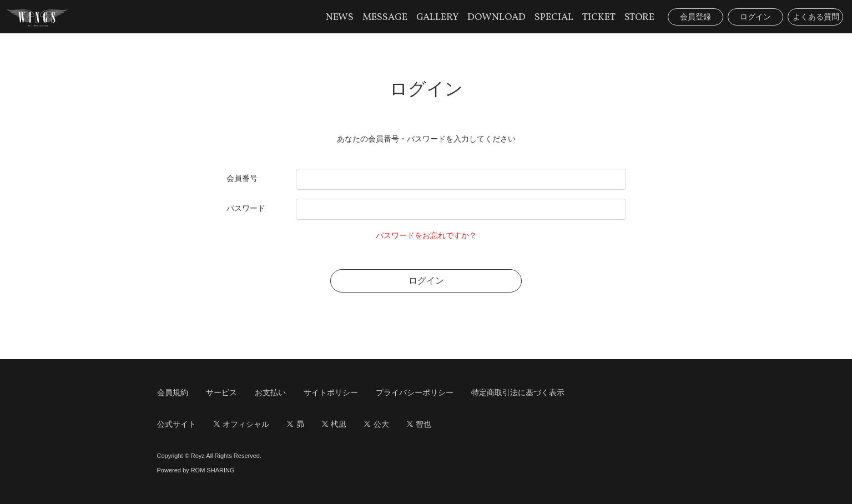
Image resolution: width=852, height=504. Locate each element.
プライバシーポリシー (415, 392)
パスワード (246, 208)
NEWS (340, 17)
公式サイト (177, 424)
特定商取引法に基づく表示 (518, 392)
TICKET (599, 17)
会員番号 (242, 178)
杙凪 (334, 424)
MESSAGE (385, 17)
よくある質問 (816, 17)
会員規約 (173, 392)
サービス (221, 392)
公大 (377, 424)
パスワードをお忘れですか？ (426, 235)
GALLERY (437, 17)
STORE (639, 17)
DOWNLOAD (496, 17)
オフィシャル (242, 424)
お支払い (270, 392)
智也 (419, 424)
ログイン (755, 17)
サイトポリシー (331, 392)
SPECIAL (554, 17)
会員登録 (695, 17)
